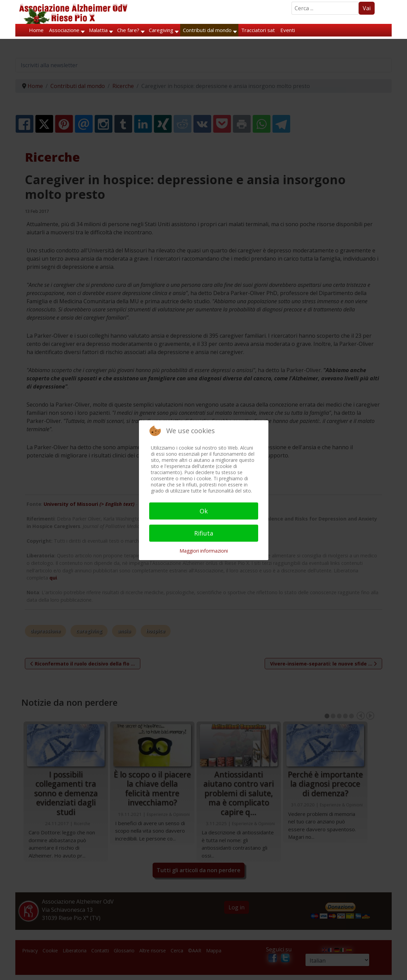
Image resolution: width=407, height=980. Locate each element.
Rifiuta (204, 533)
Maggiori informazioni (204, 551)
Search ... (292, 2)
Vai (367, 8)
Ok (204, 511)
